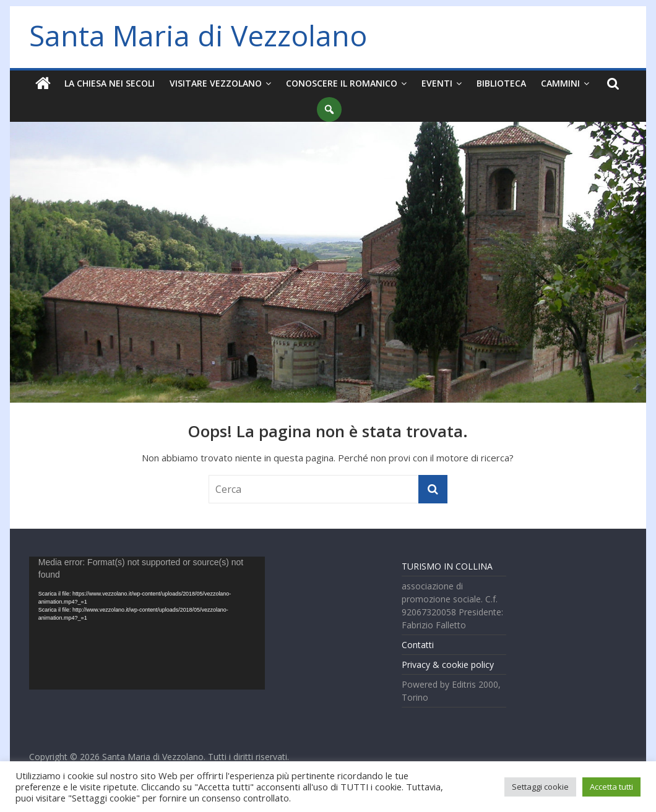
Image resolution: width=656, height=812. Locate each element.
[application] (147, 623)
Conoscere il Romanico (342, 83)
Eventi (437, 83)
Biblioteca (501, 83)
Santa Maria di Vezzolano (198, 35)
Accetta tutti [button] (611, 787)
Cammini (560, 83)
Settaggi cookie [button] (540, 787)
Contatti (418, 645)
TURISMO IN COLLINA (447, 566)
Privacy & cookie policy (448, 665)
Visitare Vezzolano (216, 83)
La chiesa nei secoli (110, 83)
